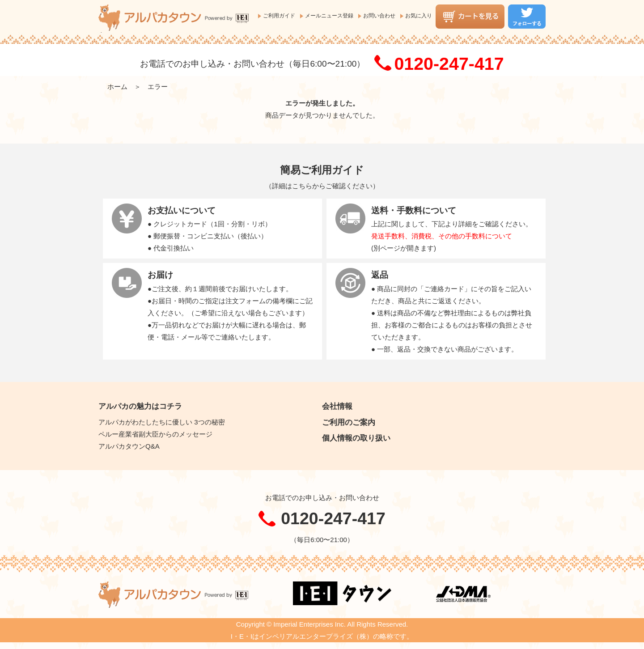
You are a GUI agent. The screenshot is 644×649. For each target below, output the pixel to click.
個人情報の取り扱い (356, 438)
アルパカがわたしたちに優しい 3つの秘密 (162, 422)
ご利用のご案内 (349, 422)
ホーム (117, 87)
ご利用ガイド (279, 16)
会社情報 (337, 406)
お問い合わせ (379, 16)
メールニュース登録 (329, 16)
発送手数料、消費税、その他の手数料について (442, 236)
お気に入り (419, 16)
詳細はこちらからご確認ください (322, 186)
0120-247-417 (449, 64)
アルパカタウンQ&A (129, 446)
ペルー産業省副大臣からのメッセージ (155, 434)
